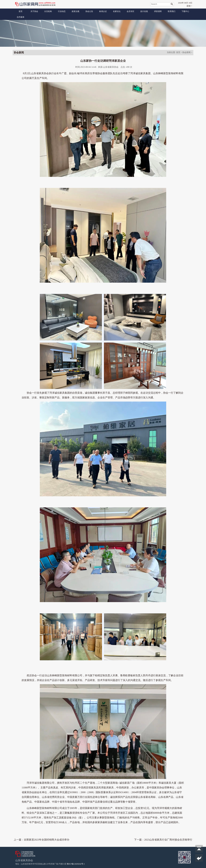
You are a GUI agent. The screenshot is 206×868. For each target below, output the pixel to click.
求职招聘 (158, 11)
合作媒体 (21, 17)
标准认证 (103, 11)
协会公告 (89, 11)
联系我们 (172, 11)
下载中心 (185, 11)
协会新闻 (186, 52)
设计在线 (144, 11)
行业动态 (62, 11)
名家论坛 (117, 11)
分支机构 (48, 11)
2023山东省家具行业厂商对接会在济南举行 (168, 840)
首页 (21, 11)
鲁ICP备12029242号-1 (76, 864)
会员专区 (130, 11)
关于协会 (34, 11)
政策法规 (76, 11)
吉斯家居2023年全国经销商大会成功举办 (47, 840)
